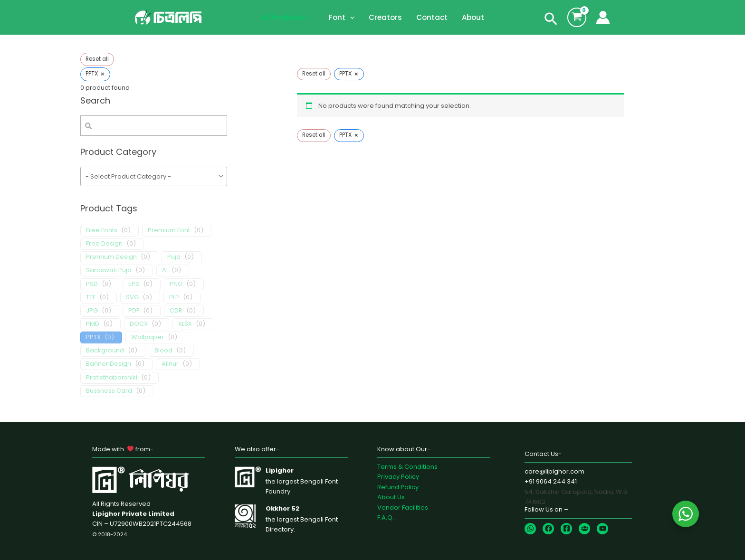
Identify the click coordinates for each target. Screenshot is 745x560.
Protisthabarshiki (112, 378)
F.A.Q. (386, 517)
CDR (176, 311)
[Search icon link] (551, 21)
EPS (134, 284)
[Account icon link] (603, 18)
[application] (310, 18)
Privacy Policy (398, 477)
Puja (174, 257)
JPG (92, 311)
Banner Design (109, 364)
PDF (134, 311)
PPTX (93, 337)
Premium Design (111, 257)
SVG (132, 298)
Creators (385, 17)
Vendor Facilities (403, 508)
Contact (432, 17)
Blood (163, 351)
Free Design (104, 244)
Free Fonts (102, 231)
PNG (176, 284)
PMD (93, 324)
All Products (288, 18)
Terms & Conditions (407, 467)
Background (105, 351)
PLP (174, 298)
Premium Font (169, 231)
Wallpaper (148, 337)
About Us (391, 497)
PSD (92, 284)
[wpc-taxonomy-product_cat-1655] (154, 177)
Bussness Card (109, 391)
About (473, 17)
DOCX (139, 324)
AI (165, 271)
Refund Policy (398, 487)
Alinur (170, 364)
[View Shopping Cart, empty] (577, 17)
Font (342, 18)
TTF (91, 298)
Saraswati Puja (109, 271)
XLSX (185, 324)
